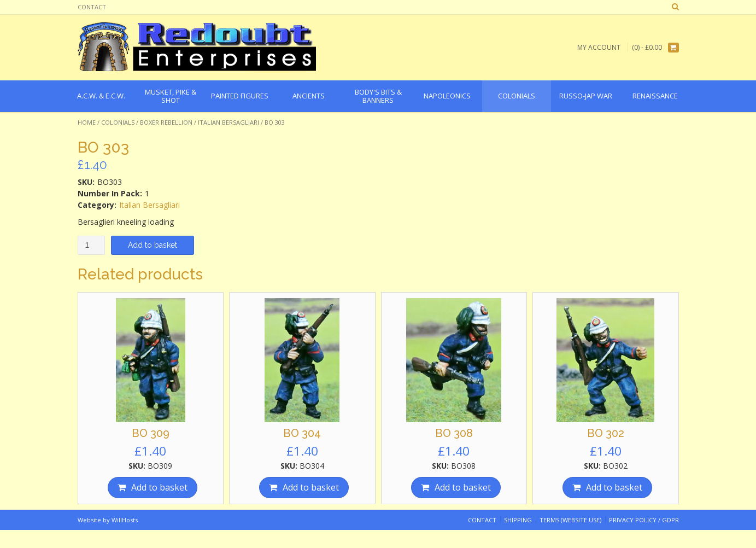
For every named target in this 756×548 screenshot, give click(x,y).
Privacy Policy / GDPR (644, 520)
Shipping (518, 520)
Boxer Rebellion (166, 122)
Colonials (118, 122)
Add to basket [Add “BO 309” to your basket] (159, 487)
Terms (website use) (570, 520)
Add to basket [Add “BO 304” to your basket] (311, 487)
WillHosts (125, 520)
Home (87, 122)
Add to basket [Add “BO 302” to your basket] (614, 487)
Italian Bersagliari (228, 122)
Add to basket (153, 245)
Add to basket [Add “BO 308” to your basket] (463, 487)
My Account (599, 47)
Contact (92, 7)
